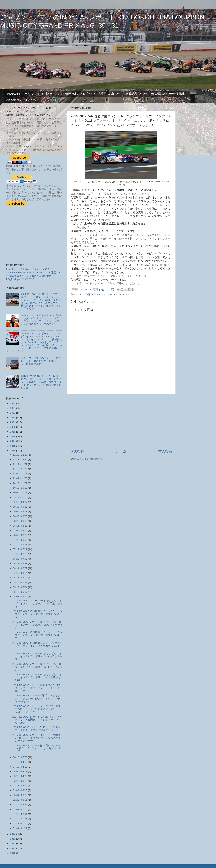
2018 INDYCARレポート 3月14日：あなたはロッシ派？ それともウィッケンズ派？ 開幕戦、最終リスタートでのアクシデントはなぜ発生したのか (41, 382)
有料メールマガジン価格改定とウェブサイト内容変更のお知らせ (81, 94)
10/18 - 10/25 (20, 488)
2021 (13, 422)
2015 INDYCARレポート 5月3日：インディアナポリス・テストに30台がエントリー (37, 729)
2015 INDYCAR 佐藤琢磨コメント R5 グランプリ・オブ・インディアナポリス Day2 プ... (37, 614)
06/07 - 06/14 (20, 573)
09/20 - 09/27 (20, 502)
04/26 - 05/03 (20, 757)
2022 (13, 418)
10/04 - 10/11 (20, 492)
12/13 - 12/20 (20, 459)
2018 (13, 436)
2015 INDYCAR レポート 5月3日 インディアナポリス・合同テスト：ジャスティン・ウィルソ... (37, 720)
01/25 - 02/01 (20, 814)
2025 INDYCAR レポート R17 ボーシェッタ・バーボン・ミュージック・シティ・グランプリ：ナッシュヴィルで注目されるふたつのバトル (42, 320)
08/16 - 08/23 (20, 526)
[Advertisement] (121, 422)
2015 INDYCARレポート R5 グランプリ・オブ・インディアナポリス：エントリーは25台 (37, 677)
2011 (13, 848)
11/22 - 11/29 (20, 464)
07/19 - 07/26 (20, 545)
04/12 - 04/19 (20, 767)
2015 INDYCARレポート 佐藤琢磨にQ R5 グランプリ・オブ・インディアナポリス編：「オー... (36, 688)
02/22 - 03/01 (20, 800)
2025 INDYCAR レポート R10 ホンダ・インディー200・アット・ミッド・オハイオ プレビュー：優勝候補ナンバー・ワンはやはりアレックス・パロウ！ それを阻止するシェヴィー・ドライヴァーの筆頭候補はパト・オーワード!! (34, 342)
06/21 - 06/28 (20, 563)
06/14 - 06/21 (20, 568)
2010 (13, 853)
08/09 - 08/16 (20, 530)
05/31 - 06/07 (20, 578)
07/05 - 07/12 (20, 554)
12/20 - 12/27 (20, 455)
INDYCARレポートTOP (21, 94)
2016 (13, 446)
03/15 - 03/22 (20, 786)
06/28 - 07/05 (20, 559)
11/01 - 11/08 (20, 478)
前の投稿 (165, 451)
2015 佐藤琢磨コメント (93, 294)
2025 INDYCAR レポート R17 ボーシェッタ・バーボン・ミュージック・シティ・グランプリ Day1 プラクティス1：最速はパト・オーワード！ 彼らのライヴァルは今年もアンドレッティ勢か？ (42, 301)
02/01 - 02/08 (20, 809)
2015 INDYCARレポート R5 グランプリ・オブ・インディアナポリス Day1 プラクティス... (37, 656)
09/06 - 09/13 (20, 512)
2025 (13, 403)
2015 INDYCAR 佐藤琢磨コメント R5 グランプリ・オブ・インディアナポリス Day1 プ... (37, 635)
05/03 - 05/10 (20, 597)
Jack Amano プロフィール (22, 100)
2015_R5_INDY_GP (118, 294)
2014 (13, 834)
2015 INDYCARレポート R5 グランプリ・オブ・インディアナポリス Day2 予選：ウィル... (37, 604)
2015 (13, 451)
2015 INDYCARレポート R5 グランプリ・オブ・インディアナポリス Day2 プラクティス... (37, 625)
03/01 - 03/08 (20, 795)
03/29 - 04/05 (20, 776)
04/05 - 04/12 (20, 771)
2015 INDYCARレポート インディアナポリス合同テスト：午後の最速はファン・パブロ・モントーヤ (36, 709)
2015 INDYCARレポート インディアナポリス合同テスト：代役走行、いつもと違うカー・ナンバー (36, 738)
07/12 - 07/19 (20, 549)
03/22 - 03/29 (20, 781)
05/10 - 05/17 (20, 592)
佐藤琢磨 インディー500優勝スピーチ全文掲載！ (157, 94)
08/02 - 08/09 (20, 535)
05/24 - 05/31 (20, 582)
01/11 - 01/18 (20, 823)
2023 (13, 413)
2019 (13, 432)
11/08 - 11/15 (20, 474)
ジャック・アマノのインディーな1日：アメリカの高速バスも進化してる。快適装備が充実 (41, 361)
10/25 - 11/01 (20, 483)
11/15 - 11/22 (20, 469)
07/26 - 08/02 (20, 540)
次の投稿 (77, 451)
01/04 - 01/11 (20, 828)
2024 (13, 408)
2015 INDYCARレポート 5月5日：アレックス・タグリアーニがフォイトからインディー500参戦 (36, 698)
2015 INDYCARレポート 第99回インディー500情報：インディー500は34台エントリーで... (37, 748)
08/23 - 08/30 (20, 521)
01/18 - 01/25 (20, 819)
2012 (13, 843)
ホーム (121, 451)
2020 (13, 427)
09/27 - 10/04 (20, 497)
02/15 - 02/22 (20, 804)
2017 (13, 441)
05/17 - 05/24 (20, 587)
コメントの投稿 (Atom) (90, 459)
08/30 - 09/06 (20, 516)
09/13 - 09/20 (20, 507)
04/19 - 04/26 (20, 762)
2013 (13, 839)
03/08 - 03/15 (20, 790)
